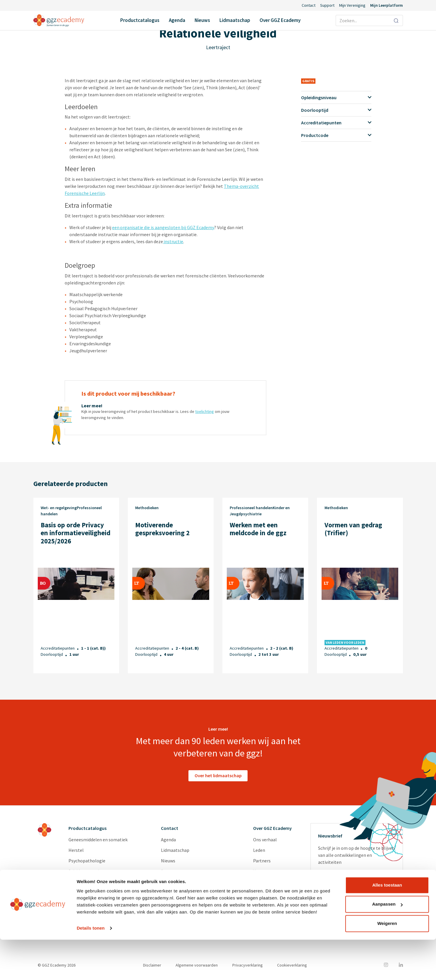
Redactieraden (268, 892)
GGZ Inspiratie (268, 903)
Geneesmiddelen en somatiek (98, 840)
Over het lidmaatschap (218, 775)
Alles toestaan (387, 925)
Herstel (76, 850)
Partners (262, 861)
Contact (309, 5)
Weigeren (387, 964)
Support (327, 5)
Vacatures (263, 871)
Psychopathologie (87, 861)
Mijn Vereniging (352, 5)
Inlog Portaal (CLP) (181, 882)
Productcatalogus (140, 20)
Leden (259, 850)
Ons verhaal (265, 840)
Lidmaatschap (235, 20)
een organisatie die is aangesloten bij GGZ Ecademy (163, 227)
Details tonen (91, 968)
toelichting (205, 411)
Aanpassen (387, 944)
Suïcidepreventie (85, 871)
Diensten (262, 882)
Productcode (336, 135)
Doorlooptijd (336, 110)
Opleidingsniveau (336, 97)
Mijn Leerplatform (387, 5)
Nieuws (202, 20)
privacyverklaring (350, 903)
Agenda (177, 20)
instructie (173, 241)
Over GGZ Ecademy (280, 20)
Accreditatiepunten (336, 123)
